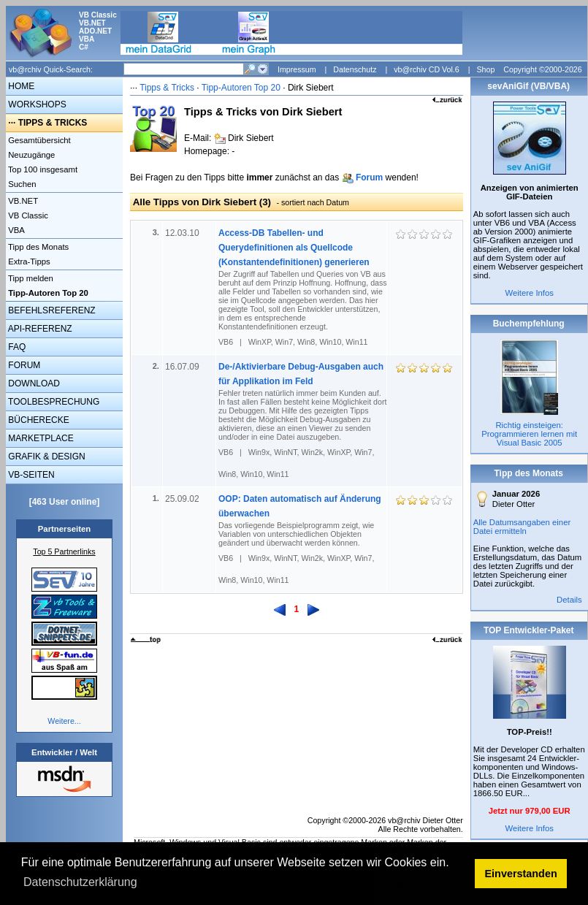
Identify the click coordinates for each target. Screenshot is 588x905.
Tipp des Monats (37, 247)
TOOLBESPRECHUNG (53, 402)
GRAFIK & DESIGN (46, 457)
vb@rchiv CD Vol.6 (427, 69)
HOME (20, 86)
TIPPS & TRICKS (53, 123)
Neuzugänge (30, 155)
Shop (485, 69)
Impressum (297, 69)
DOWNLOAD (33, 383)
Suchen (21, 184)
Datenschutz (355, 69)
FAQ (16, 347)
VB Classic (27, 215)
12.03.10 (183, 233)
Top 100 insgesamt (42, 169)
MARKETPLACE (40, 438)
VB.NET (22, 201)
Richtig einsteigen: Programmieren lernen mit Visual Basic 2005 (529, 434)
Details (569, 600)
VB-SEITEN (30, 475)
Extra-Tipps (28, 261)
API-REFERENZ (39, 329)
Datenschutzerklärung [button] (80, 882)
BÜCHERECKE (38, 420)
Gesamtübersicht (38, 140)
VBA (15, 230)
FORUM (23, 365)
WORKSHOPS (36, 104)
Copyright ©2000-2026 (542, 69)
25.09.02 (183, 499)
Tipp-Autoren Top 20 (241, 88)
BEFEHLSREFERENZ (51, 310)
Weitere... (64, 721)
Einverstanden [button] (521, 874)
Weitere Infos (529, 293)
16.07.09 (183, 367)
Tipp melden (30, 278)
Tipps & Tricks (167, 88)
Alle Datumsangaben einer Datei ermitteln (522, 527)
